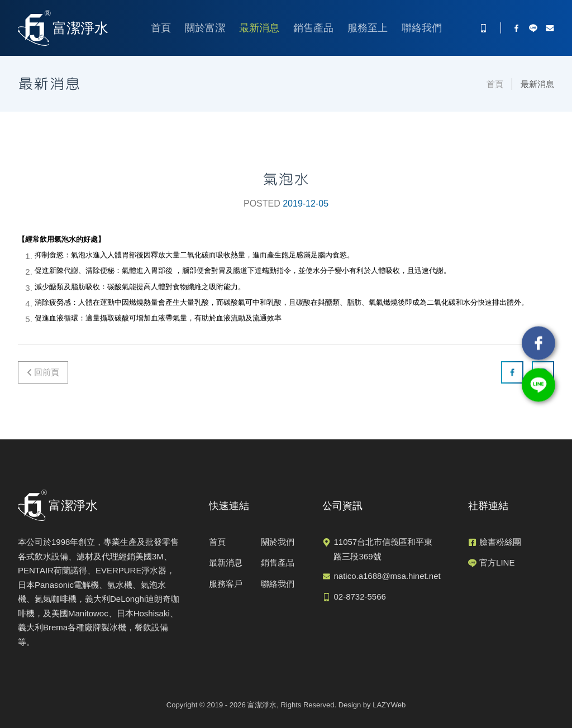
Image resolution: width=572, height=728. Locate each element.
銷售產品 (313, 28)
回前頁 (47, 372)
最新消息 (259, 28)
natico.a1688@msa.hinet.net (387, 576)
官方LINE (497, 562)
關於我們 (278, 542)
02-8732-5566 (359, 597)
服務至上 (368, 28)
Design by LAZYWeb (372, 705)
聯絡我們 (422, 28)
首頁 (161, 28)
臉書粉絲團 (500, 542)
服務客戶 (226, 584)
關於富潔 (205, 28)
